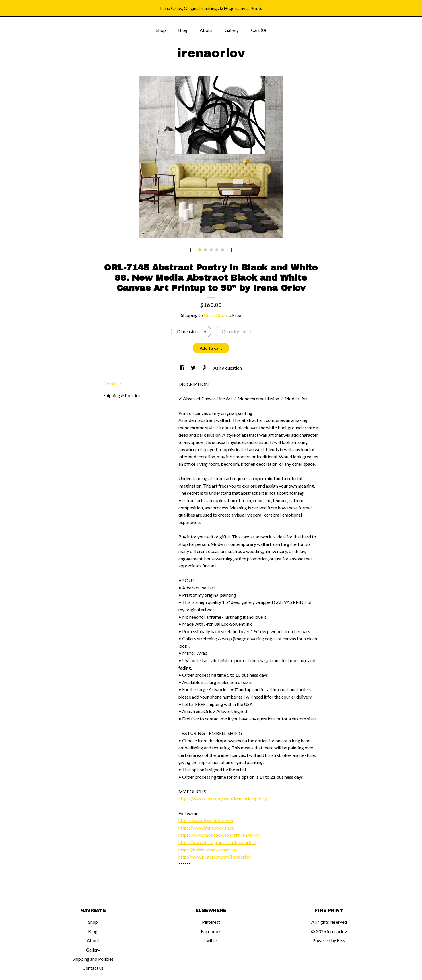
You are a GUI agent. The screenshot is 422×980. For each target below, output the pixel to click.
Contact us (93, 968)
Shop (161, 30)
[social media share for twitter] (194, 368)
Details (113, 383)
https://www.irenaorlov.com (206, 820)
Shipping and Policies (93, 959)
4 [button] (217, 250)
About (206, 30)
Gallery (232, 30)
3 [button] (211, 250)
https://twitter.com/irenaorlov (208, 850)
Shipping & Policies (122, 395)
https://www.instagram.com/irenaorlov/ (217, 842)
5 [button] (223, 250)
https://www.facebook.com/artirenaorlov (219, 835)
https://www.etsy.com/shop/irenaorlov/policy (223, 798)
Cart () (259, 30)
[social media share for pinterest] (205, 368)
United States (217, 315)
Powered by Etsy (329, 940)
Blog (183, 30)
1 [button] (200, 250)
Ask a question (228, 368)
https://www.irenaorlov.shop (206, 828)
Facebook (211, 931)
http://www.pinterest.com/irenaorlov (215, 857)
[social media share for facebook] (183, 368)
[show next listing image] (232, 250)
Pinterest (211, 922)
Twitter (211, 940)
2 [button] (205, 250)
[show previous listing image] (190, 250)
